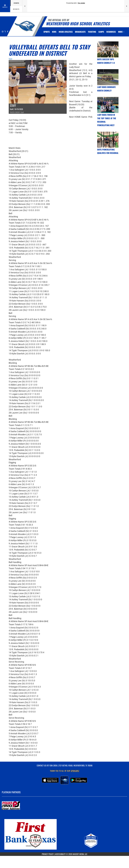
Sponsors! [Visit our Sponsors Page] (75, 771)
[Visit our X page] (5, 31)
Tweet (10, 59)
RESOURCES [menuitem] (111, 32)
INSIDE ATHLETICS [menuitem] (66, 32)
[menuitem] (54, 32)
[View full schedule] (5, 6)
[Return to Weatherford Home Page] (25, 26)
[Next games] (127, 6)
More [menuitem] (121, 32)
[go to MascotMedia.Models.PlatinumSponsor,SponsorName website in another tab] (64, 806)
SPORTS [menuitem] (47, 32)
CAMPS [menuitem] (101, 32)
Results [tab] (16, 9)
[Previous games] (25, 6)
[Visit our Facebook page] (8, 31)
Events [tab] (16, 3)
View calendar (81, 3)
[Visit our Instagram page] (3, 31)
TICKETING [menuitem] (92, 32)
